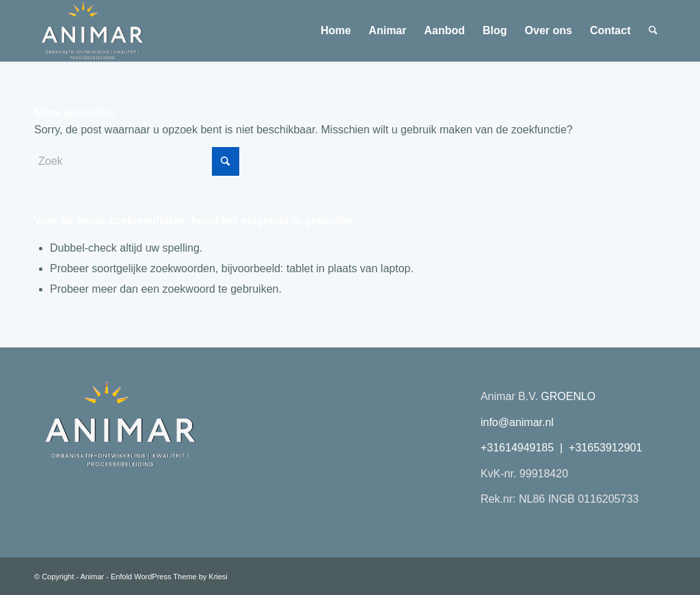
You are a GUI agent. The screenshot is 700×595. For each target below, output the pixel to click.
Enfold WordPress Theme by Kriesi (169, 577)
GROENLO (568, 396)
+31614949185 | (525, 448)
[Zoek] (653, 31)
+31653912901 (605, 448)
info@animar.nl (517, 422)
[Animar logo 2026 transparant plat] (92, 31)
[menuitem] (336, 31)
